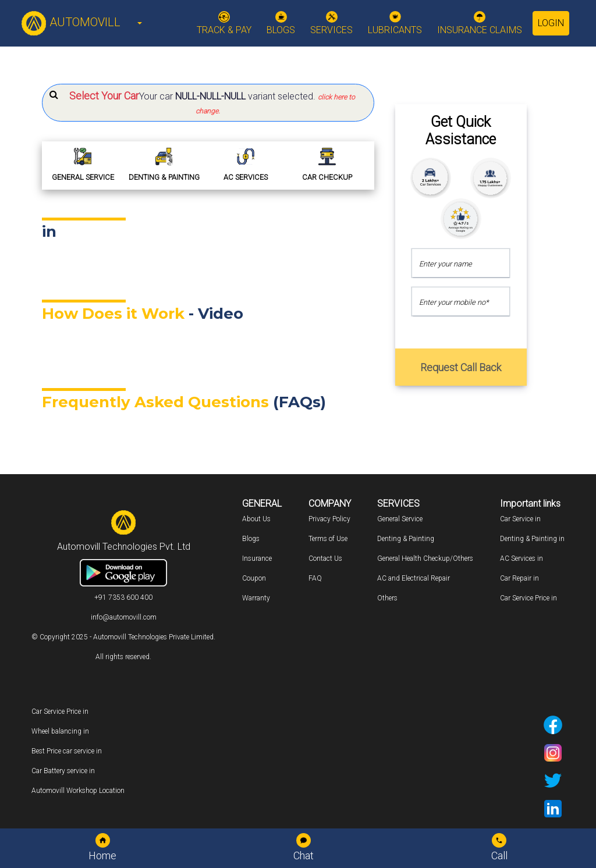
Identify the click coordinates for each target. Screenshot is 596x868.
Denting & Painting (406, 539)
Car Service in (520, 519)
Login (551, 23)
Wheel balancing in (60, 731)
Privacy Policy (329, 519)
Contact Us (325, 558)
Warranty (256, 598)
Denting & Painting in (532, 539)
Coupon (254, 578)
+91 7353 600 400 (123, 597)
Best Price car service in (67, 751)
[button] (208, 103)
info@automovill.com (124, 617)
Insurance (257, 558)
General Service (400, 519)
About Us (256, 519)
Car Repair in (519, 578)
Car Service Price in (528, 598)
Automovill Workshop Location (78, 791)
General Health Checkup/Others (425, 558)
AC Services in (521, 558)
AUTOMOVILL (71, 22)
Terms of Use (328, 539)
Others (387, 598)
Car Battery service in (63, 771)
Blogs (251, 539)
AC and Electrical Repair (414, 578)
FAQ (315, 578)
